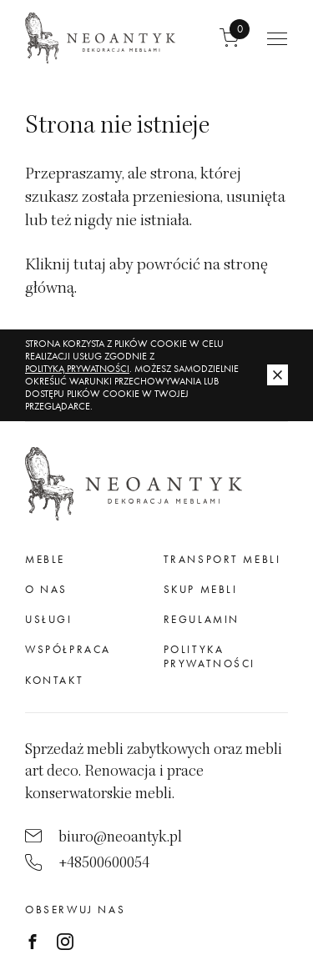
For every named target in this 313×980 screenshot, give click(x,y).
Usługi (49, 619)
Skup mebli (201, 589)
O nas (46, 589)
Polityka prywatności (210, 656)
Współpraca (68, 649)
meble (45, 559)
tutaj (90, 264)
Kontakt (54, 680)
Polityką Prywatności (77, 369)
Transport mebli (222, 559)
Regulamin (202, 619)
